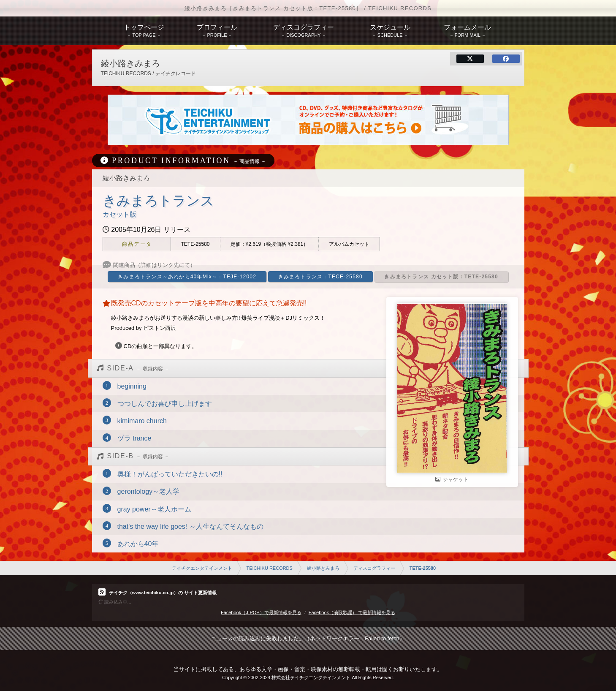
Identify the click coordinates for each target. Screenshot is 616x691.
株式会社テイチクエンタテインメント (311, 677)
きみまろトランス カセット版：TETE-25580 (441, 277)
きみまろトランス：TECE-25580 (320, 277)
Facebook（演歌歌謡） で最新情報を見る (352, 612)
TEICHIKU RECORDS (269, 568)
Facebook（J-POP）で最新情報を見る (261, 612)
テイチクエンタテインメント (202, 568)
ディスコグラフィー (374, 568)
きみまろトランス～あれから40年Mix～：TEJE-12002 (187, 277)
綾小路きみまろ (323, 568)
